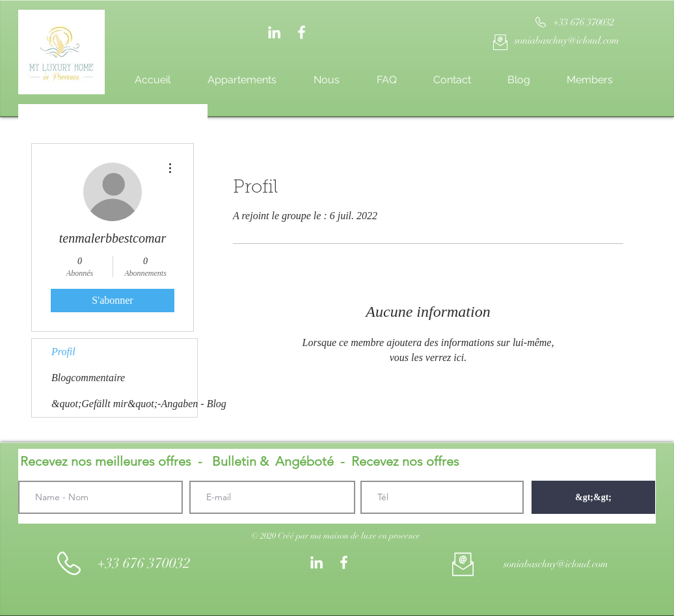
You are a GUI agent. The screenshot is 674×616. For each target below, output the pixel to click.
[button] (336, 536)
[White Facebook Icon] (302, 32)
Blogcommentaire (88, 378)
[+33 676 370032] (583, 22)
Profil (63, 352)
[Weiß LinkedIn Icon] (274, 32)
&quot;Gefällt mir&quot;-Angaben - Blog (124, 404)
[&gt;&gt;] (593, 497)
